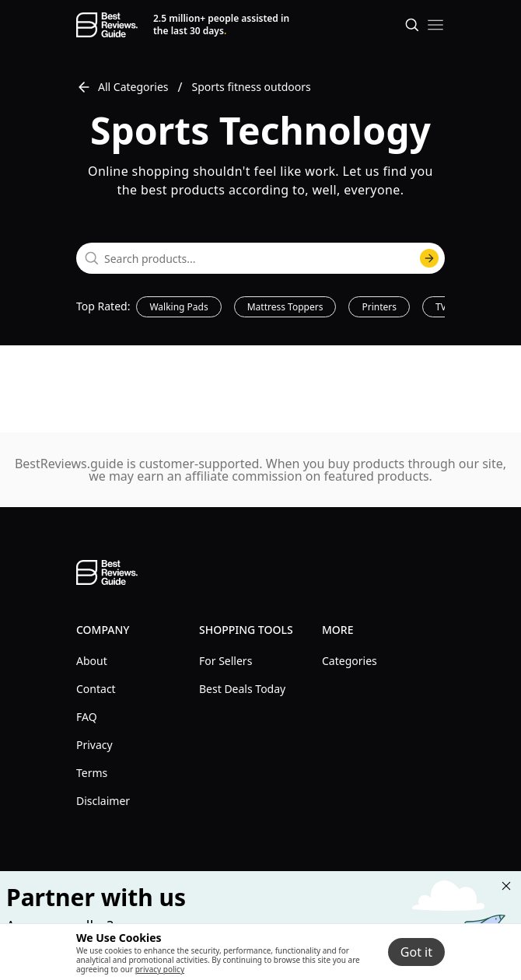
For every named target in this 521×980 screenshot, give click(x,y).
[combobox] (260, 258)
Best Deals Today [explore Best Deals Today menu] (242, 689)
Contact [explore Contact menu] (96, 689)
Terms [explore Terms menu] (92, 773)
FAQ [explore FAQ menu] (87, 717)
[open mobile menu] (435, 25)
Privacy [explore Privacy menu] (94, 745)
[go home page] (107, 25)
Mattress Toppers (285, 307)
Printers (379, 307)
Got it (416, 952)
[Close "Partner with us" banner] (506, 886)
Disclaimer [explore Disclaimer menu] (103, 801)
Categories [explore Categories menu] (350, 661)
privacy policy (160, 969)
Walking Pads (178, 307)
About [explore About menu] (92, 661)
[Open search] (412, 25)
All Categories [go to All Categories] (122, 87)
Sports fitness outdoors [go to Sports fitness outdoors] (252, 87)
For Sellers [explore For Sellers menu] (226, 661)
